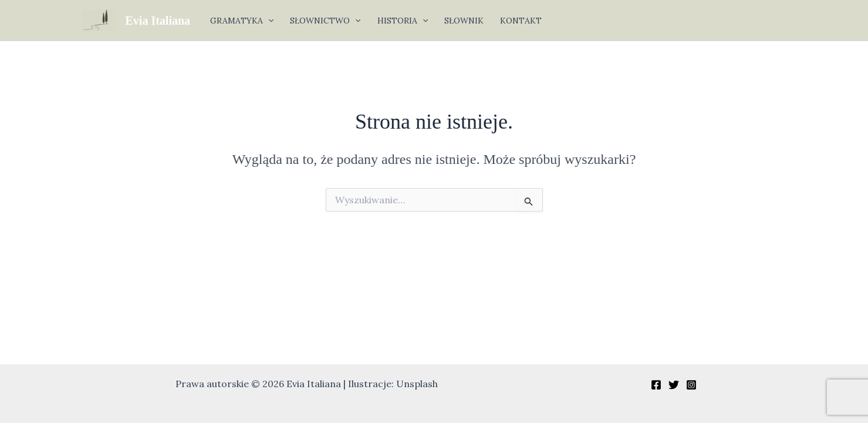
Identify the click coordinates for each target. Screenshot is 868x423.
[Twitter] (674, 385)
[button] (268, 21)
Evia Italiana (158, 21)
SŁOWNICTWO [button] (325, 21)
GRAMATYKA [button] (242, 21)
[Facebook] (656, 385)
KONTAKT (521, 21)
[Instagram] (691, 385)
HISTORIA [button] (403, 21)
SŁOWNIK (464, 21)
